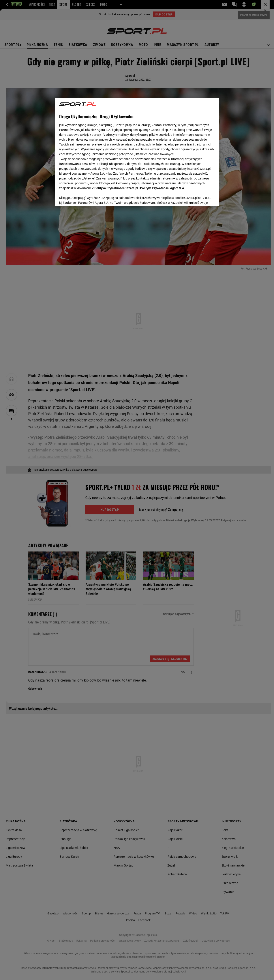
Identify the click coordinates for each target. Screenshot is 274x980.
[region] (137, 152)
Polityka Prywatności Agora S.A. (162, 188)
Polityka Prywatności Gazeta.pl (116, 188)
